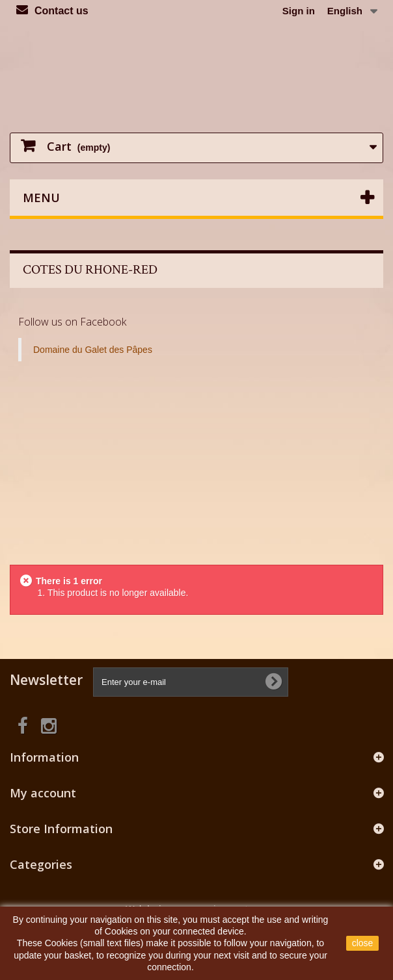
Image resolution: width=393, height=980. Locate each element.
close (363, 943)
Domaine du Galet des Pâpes (93, 350)
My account (43, 793)
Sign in (299, 11)
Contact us (61, 11)
